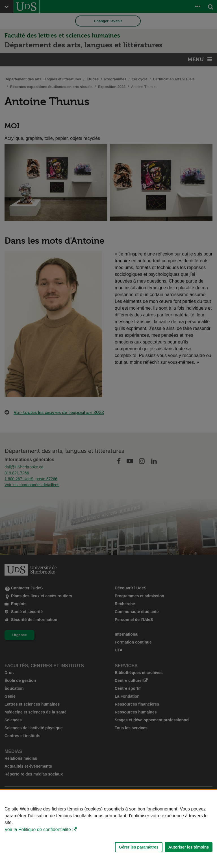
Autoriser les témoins (189, 847)
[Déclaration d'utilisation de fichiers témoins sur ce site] (108, 829)
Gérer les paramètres (139, 847)
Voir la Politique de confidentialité (38, 830)
